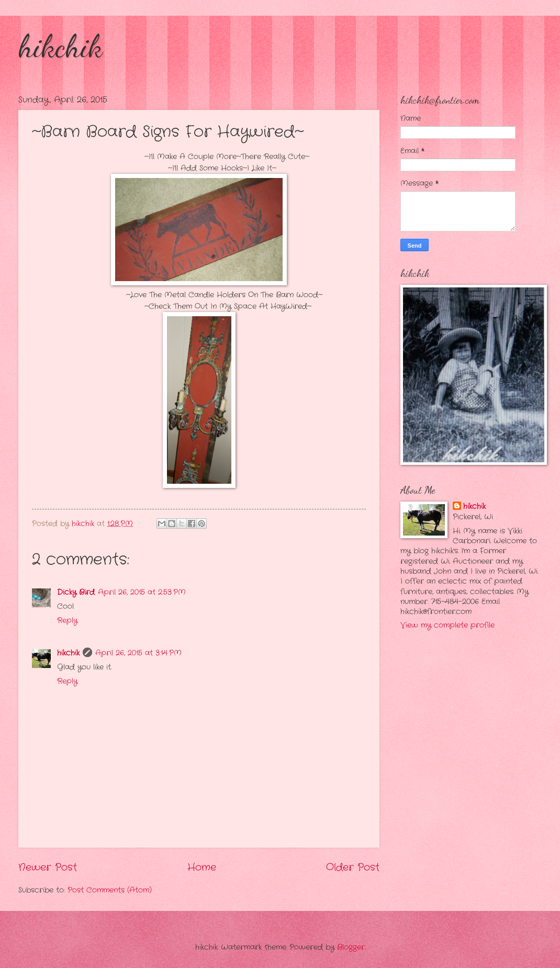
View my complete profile (447, 625)
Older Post (353, 867)
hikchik (60, 46)
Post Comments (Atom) (110, 890)
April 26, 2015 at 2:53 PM (142, 592)
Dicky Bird (76, 592)
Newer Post (48, 867)
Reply (67, 621)
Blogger (351, 947)
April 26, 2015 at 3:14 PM (138, 653)
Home (202, 867)
